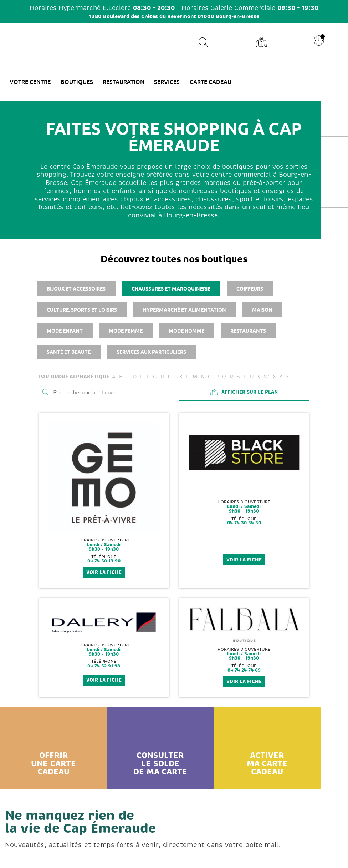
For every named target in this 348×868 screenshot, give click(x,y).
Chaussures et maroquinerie (171, 288)
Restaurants (248, 330)
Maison (262, 309)
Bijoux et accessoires (76, 288)
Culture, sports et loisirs (82, 309)
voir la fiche (104, 572)
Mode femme (126, 330)
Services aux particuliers (151, 352)
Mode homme (186, 330)
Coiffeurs (250, 288)
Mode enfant (65, 330)
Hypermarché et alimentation (185, 309)
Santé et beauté (69, 352)
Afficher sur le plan (244, 392)
